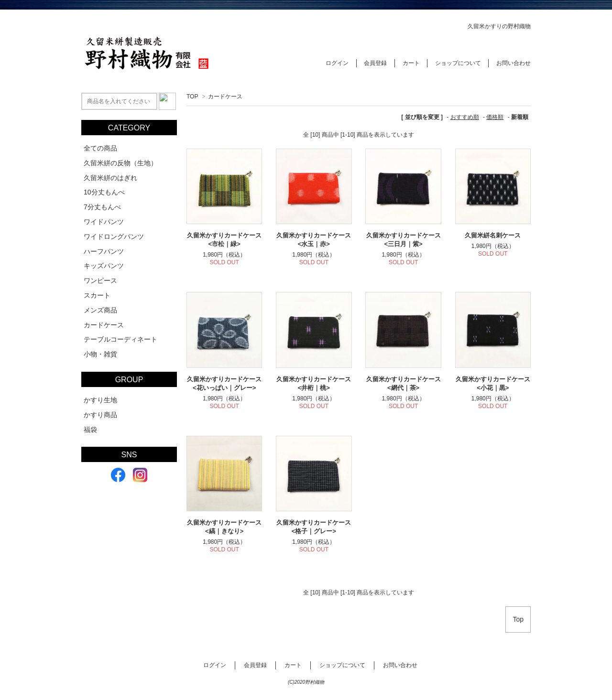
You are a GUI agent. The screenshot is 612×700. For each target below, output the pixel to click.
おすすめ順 (465, 117)
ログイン (337, 63)
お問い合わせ (514, 63)
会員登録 (375, 63)
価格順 (495, 117)
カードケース (225, 97)
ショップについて (458, 63)
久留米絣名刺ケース (493, 235)
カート (411, 63)
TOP (192, 97)
